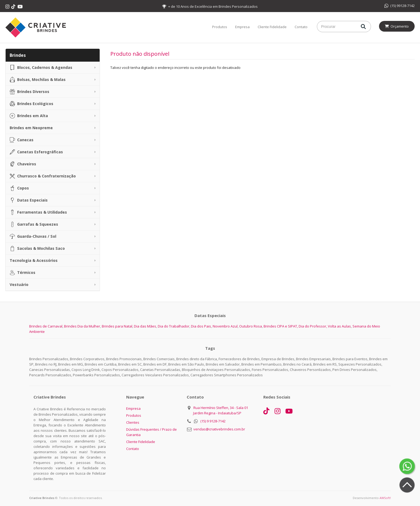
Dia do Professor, (313, 326)
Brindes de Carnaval (46, 326)
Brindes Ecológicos (31, 104)
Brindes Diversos (29, 92)
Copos (19, 188)
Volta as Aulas (339, 326)
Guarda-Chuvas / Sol (33, 236)
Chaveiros (23, 164)
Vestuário (19, 284)
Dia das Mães (145, 326)
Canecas (22, 140)
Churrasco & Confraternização (43, 176)
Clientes (133, 422)
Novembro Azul (225, 326)
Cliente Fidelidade (272, 27)
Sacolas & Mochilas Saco (37, 248)
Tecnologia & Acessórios (34, 260)
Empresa (242, 27)
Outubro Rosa (251, 326)
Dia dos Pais (201, 326)
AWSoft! (385, 498)
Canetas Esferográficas (36, 152)
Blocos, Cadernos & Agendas (41, 68)
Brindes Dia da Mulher (82, 326)
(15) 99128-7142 (400, 6)
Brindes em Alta (29, 116)
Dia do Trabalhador (174, 326)
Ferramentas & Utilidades (38, 212)
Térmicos (22, 273)
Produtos (220, 27)
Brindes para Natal (117, 326)
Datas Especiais (29, 200)
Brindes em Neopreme (31, 128)
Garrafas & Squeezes (34, 224)
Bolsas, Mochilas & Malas (38, 80)
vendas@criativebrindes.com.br (219, 429)
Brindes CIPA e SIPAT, (281, 326)
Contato (301, 27)
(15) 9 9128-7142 (213, 421)
